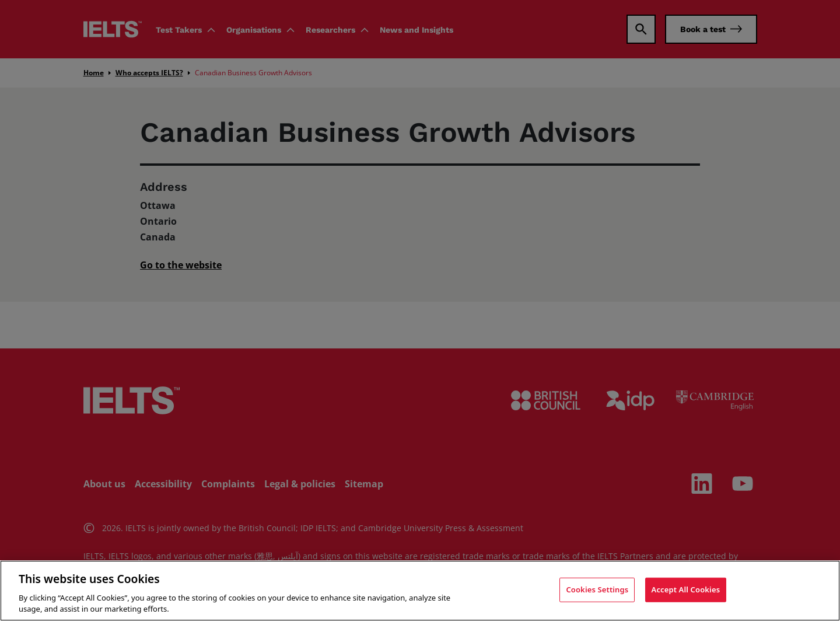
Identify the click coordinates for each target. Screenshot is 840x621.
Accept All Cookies (686, 589)
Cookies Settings (597, 589)
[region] (420, 591)
